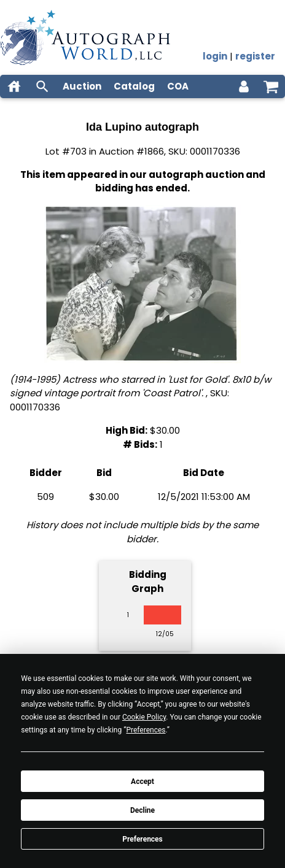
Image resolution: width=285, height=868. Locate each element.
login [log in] (215, 56)
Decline (142, 810)
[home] (14, 86)
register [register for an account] (255, 56)
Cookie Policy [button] (144, 717)
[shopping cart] (271, 86)
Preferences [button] (146, 730)
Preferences (142, 839)
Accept (142, 782)
